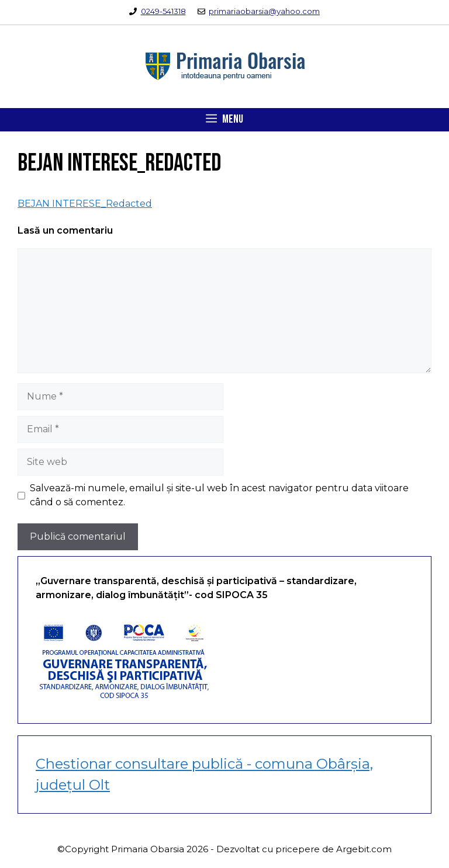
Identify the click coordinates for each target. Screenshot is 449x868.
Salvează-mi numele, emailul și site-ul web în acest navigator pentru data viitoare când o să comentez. (219, 495)
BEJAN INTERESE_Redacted (85, 204)
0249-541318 (163, 11)
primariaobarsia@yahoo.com (264, 11)
